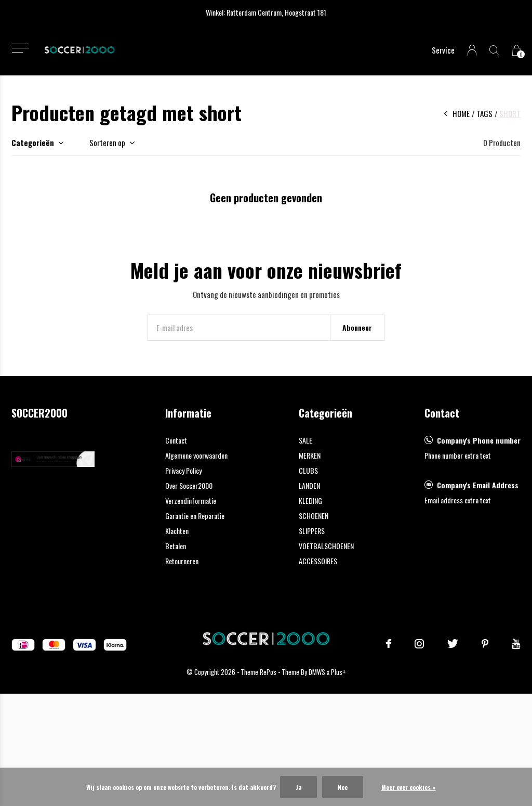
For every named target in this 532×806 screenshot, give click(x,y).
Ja (298, 787)
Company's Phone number (479, 440)
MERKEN (310, 455)
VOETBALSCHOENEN (326, 546)
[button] (20, 48)
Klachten (177, 531)
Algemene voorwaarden (196, 455)
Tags (484, 113)
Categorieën (33, 142)
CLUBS (308, 470)
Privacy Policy (183, 470)
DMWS (317, 672)
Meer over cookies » (409, 787)
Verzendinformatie (191, 500)
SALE (305, 440)
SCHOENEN (314, 516)
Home (461, 113)
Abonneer (357, 327)
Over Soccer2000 (189, 485)
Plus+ (338, 672)
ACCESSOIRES (318, 561)
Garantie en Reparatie (195, 516)
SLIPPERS (312, 531)
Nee (343, 787)
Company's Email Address (478, 485)
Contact (176, 440)
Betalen (176, 546)
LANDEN (309, 485)
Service (443, 50)
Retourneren (182, 561)
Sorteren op (107, 142)
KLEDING (310, 500)
